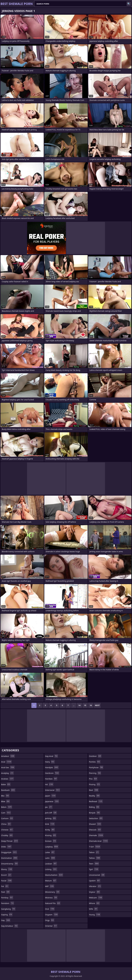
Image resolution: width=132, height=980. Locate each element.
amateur (8, 756)
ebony (7, 869)
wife (93, 909)
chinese (7, 830)
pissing (95, 784)
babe (6, 784)
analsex (8, 779)
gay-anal (52, 756)
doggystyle (9, 852)
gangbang (8, 909)
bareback (8, 790)
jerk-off (51, 813)
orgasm (52, 915)
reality (94, 796)
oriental (51, 926)
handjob (52, 767)
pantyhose (96, 767)
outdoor (95, 756)
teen (94, 864)
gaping (7, 915)
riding (94, 807)
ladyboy (52, 847)
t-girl (95, 847)
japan (51, 796)
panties (95, 762)
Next (97, 705)
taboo (94, 852)
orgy (50, 920)
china (6, 824)
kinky (50, 830)
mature (51, 881)
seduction (96, 818)
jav (49, 807)
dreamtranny (10, 864)
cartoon (7, 818)
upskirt (95, 881)
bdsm (7, 807)
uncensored (97, 875)
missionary (52, 892)
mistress (51, 898)
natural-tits (53, 903)
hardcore (52, 773)
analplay (7, 773)
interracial (53, 790)
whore (94, 903)
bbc (5, 796)
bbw (6, 801)
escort (6, 875)
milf (50, 886)
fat (5, 886)
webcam (96, 898)
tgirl (94, 869)
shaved (95, 824)
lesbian (51, 864)
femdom (8, 903)
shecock (95, 830)
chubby (7, 835)
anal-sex (8, 767)
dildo (6, 847)
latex (50, 852)
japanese (52, 801)
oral (50, 909)
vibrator (95, 886)
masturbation (54, 875)
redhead (96, 801)
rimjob (95, 813)
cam (6, 813)
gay (6, 920)
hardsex (51, 779)
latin (50, 858)
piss (93, 779)
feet (6, 892)
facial (7, 881)
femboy (7, 898)
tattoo (95, 858)
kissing (51, 835)
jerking (51, 818)
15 (85, 705)
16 (91, 705)
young (95, 915)
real (94, 790)
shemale (96, 835)
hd (49, 784)
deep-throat (10, 841)
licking (51, 869)
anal (6, 762)
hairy (50, 762)
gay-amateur (10, 926)
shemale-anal (99, 841)
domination (9, 858)
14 (79, 705)
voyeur (95, 892)
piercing (95, 773)
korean (51, 841)
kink (50, 824)
